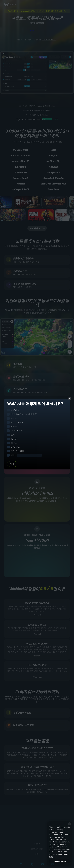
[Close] (70, 824)
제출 (12, 464)
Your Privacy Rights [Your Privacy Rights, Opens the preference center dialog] (60, 861)
